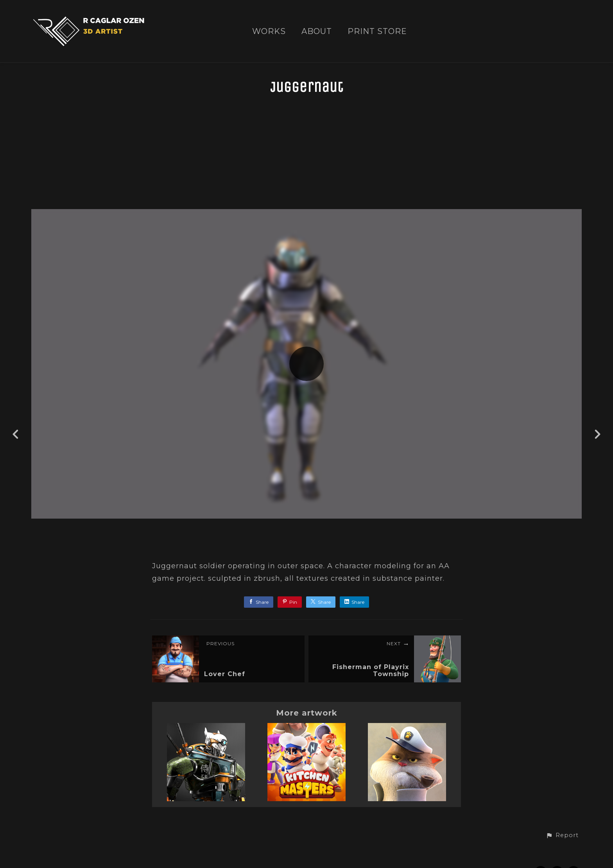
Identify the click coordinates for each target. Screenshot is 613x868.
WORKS (269, 31)
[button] (562, 836)
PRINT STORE (377, 31)
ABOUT (317, 31)
